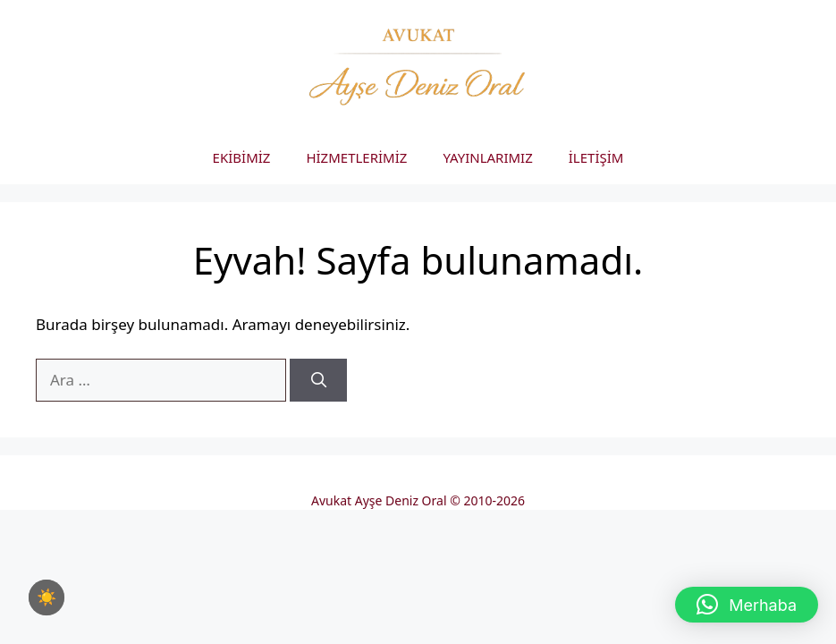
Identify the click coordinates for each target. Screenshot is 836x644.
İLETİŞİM (596, 157)
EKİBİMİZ (242, 157)
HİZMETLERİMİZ (356, 157)
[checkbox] (46, 597)
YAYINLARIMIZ (487, 157)
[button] (747, 605)
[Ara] (318, 380)
